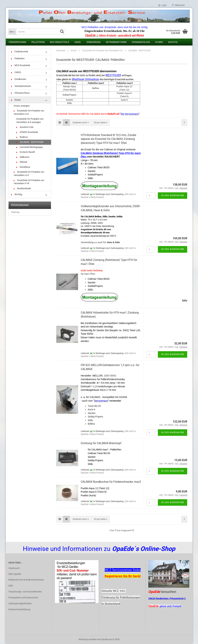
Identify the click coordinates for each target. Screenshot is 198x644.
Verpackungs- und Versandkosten (25, 592)
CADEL (78, 42)
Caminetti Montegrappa (30, 147)
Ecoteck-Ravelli (26, 152)
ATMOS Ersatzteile (27, 132)
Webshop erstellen (88, 639)
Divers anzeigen (22, 106)
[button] (60, 123)
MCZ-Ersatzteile (59, 42)
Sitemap (15, 212)
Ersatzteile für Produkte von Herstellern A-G (29, 112)
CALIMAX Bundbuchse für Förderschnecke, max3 (111, 482)
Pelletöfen (38, 42)
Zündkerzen (93, 42)
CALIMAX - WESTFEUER (30, 142)
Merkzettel (178, 5)
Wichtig (173, 42)
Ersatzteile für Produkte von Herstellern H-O (29, 174)
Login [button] (162, 5)
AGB (11, 586)
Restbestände (22, 188)
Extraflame (23, 167)
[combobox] (81, 123)
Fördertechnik (17, 42)
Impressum (14, 568)
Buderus (22, 137)
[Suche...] (12, 32)
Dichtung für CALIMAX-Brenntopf (101, 443)
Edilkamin (23, 157)
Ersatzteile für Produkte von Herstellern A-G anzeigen (30, 120)
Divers (159, 42)
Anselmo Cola (25, 127)
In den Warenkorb (173, 195)
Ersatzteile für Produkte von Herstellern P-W (29, 182)
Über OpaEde (15, 574)
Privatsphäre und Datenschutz (23, 598)
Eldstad (22, 162)
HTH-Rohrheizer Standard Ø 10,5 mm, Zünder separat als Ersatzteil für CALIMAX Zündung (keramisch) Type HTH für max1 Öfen (109, 139)
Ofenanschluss (141, 42)
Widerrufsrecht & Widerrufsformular (26, 580)
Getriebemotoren (116, 42)
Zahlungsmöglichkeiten (20, 603)
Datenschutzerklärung (19, 609)
